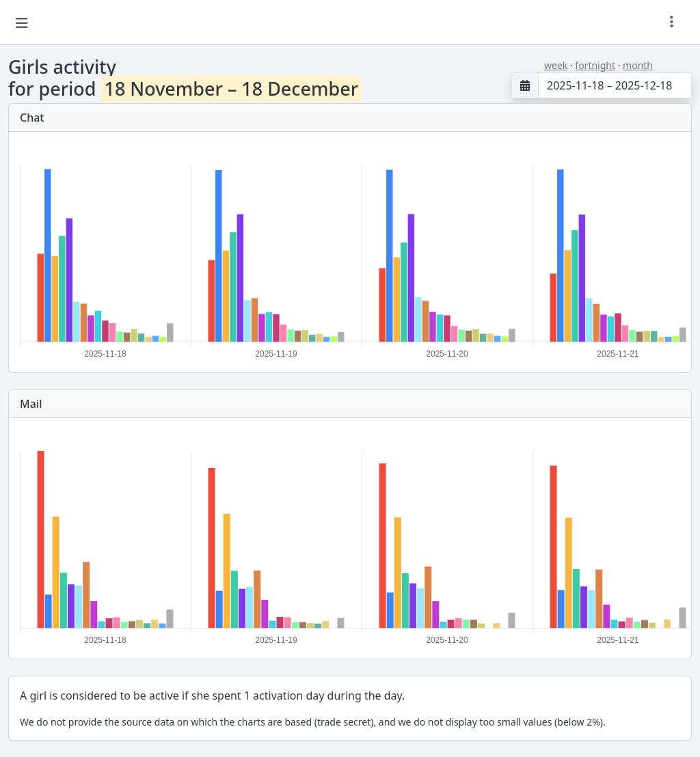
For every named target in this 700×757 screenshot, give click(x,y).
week (556, 65)
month (638, 65)
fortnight (595, 65)
